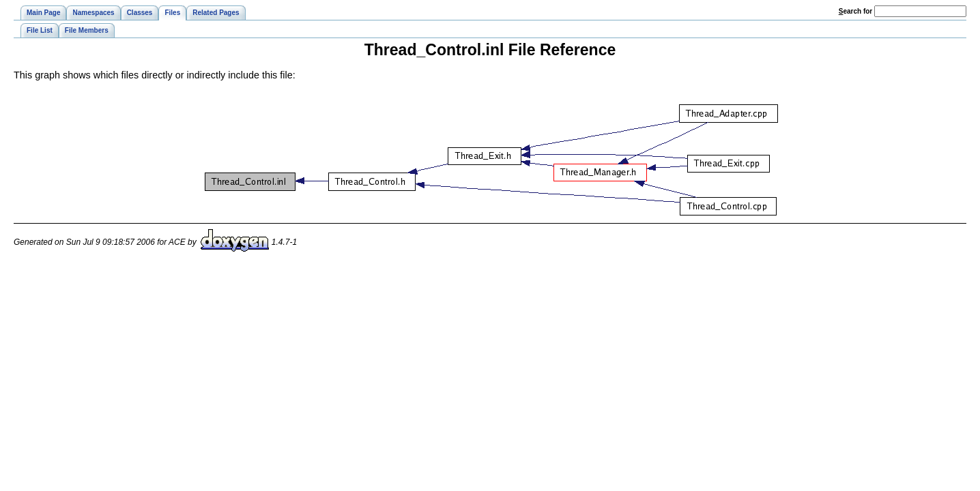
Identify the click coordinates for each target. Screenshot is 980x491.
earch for (855, 11)
